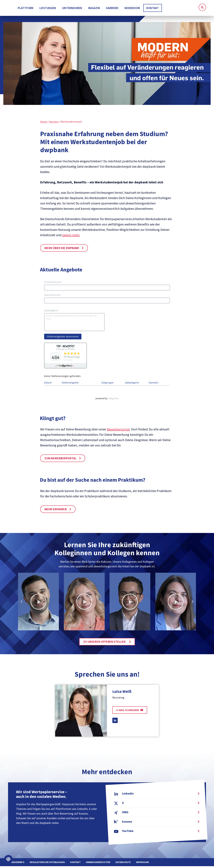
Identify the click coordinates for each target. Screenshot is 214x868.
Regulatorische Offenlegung (47, 864)
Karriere (54, 123)
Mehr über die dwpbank (62, 250)
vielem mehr (71, 237)
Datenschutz (123, 864)
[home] (23, 8)
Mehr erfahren (56, 511)
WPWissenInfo (16, 864)
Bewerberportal (118, 431)
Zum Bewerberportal (60, 460)
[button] (202, 7)
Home (44, 123)
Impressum (142, 864)
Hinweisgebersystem (98, 864)
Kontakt (75, 864)
